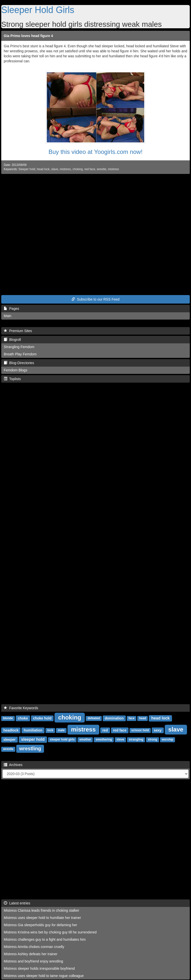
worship (167, 740)
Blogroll (12, 340)
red (105, 730)
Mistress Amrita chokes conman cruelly (34, 947)
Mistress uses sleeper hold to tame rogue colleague (44, 976)
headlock (11, 730)
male (61, 730)
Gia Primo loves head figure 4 (28, 36)
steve (120, 740)
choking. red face (84, 169)
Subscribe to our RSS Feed (95, 299)
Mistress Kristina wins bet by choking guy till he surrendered (50, 932)
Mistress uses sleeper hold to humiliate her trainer (42, 918)
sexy (158, 730)
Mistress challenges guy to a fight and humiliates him (45, 939)
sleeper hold (33, 739)
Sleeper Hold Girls (38, 10)
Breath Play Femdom (20, 354)
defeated (94, 718)
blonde (8, 718)
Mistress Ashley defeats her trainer (31, 954)
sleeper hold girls (62, 740)
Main (7, 316)
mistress (65, 169)
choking (70, 717)
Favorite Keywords (21, 708)
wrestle (101, 169)
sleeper (9, 740)
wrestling (30, 749)
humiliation (33, 730)
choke (23, 718)
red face (120, 730)
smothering (104, 740)
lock (50, 730)
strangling (136, 740)
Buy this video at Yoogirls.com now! (95, 152)
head (142, 718)
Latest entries (17, 903)
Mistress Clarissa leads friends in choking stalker (41, 910)
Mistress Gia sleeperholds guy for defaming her (40, 925)
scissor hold (140, 730)
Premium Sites (18, 331)
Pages (11, 309)
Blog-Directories (19, 363)
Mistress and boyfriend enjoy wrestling (33, 961)
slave (55, 169)
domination (114, 718)
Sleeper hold (27, 169)
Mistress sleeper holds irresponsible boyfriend (39, 968)
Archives (13, 765)
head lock (43, 169)
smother (85, 740)
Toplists (12, 379)
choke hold (42, 718)
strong (152, 740)
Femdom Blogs (15, 370)
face (131, 718)
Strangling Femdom (19, 347)
